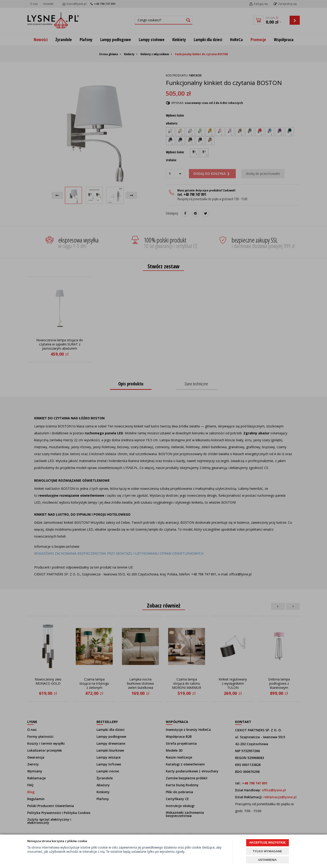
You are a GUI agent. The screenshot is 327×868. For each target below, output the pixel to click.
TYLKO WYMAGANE (267, 851)
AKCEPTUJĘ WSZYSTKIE (267, 842)
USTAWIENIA (268, 860)
